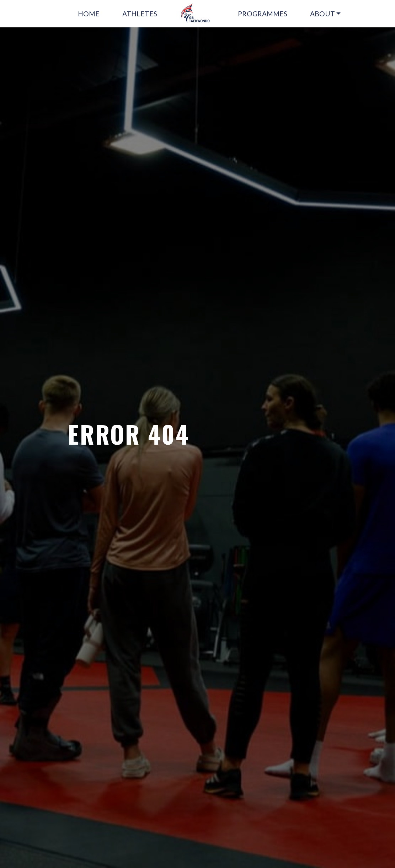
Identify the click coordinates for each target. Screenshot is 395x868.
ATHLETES (140, 14)
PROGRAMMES (263, 14)
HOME (89, 14)
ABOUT (322, 14)
